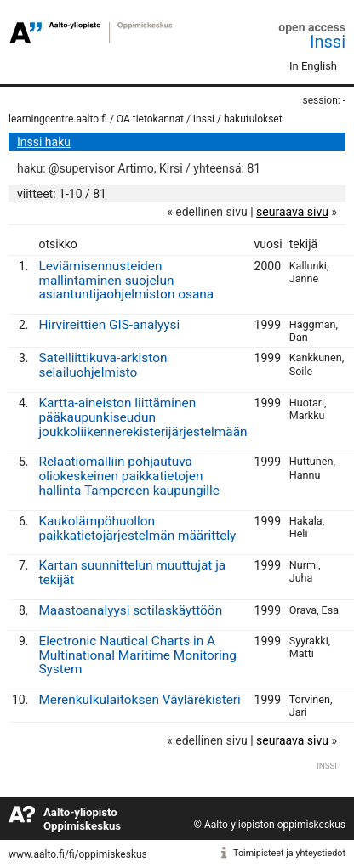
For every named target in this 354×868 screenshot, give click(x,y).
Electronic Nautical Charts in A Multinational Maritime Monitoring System (137, 655)
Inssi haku (44, 142)
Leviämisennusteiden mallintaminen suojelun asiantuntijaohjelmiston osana (126, 281)
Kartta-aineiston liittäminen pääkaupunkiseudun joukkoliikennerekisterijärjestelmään (143, 417)
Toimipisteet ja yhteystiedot (289, 853)
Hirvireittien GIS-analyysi (109, 325)
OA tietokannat (150, 119)
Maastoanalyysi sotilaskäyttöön (130, 610)
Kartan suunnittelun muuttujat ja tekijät (132, 573)
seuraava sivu (292, 212)
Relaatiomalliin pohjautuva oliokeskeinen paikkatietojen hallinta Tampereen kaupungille (129, 476)
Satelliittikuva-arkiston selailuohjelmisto (103, 365)
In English (313, 66)
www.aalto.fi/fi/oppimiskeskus (78, 854)
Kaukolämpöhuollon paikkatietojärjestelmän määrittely (137, 528)
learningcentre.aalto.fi (58, 119)
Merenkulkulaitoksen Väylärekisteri (139, 700)
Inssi (328, 42)
